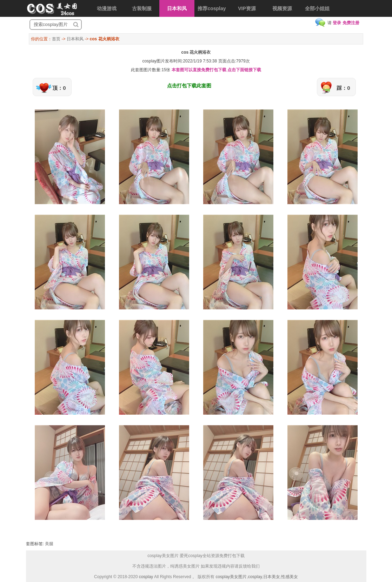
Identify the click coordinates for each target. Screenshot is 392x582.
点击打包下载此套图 (189, 86)
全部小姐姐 (317, 8)
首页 (56, 39)
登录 (337, 23)
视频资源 (282, 8)
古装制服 (142, 8)
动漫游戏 (107, 8)
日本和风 (177, 8)
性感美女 (290, 577)
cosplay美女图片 (231, 577)
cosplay (146, 577)
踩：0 (343, 88)
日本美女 (272, 577)
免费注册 (351, 23)
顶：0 (59, 88)
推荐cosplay (212, 8)
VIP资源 (247, 8)
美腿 (49, 544)
